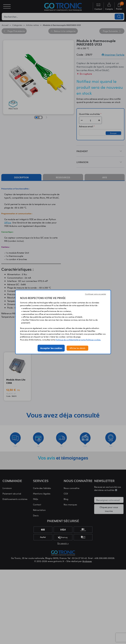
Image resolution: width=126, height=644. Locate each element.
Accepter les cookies (51, 348)
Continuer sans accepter (96, 294)
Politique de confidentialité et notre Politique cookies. (78, 340)
